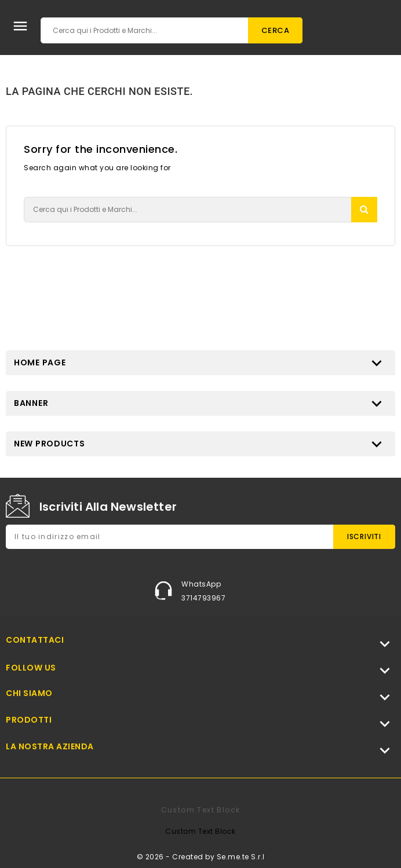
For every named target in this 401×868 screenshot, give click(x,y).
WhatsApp (201, 584)
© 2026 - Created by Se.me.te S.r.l (201, 857)
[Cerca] (172, 30)
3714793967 (203, 598)
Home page (40, 362)
